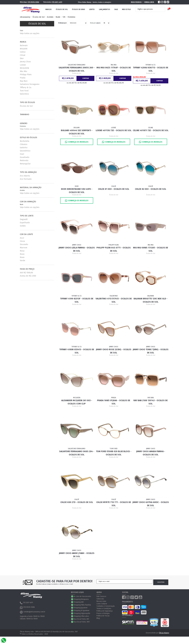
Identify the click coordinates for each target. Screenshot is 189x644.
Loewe (23, 65)
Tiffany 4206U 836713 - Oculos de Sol (151, 69)
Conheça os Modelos (77, 142)
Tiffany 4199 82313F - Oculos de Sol (77, 300)
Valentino (24, 94)
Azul (22, 238)
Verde (23, 260)
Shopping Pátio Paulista (82, 605)
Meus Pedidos (136, 2)
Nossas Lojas (101, 601)
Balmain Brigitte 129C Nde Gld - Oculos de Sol (151, 300)
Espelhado (25, 223)
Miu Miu (24, 71)
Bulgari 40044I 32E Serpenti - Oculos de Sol (77, 132)
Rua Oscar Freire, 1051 (82, 622)
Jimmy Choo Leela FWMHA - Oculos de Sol (77, 249)
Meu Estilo (126, 9)
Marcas (49, 9)
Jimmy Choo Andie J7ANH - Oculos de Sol (77, 555)
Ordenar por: (63, 23)
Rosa (22, 251)
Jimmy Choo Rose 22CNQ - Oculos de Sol (114, 351)
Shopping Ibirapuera (81, 599)
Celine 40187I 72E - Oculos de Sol (151, 130)
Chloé (23, 55)
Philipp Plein (26, 74)
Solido (23, 226)
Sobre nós (100, 599)
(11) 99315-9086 (33, 2)
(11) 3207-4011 (57, 2)
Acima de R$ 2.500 (28, 276)
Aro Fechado (26, 179)
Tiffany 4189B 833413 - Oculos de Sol (77, 351)
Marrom (24, 248)
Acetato (50, 17)
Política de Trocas (103, 616)
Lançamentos (105, 9)
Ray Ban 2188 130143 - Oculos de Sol (151, 402)
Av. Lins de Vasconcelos (82, 596)
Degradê (24, 219)
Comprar (86, 78)
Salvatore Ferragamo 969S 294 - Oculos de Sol (77, 453)
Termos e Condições (104, 608)
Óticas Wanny (164, 633)
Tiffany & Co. (26, 87)
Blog (98, 618)
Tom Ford (24, 91)
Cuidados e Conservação (106, 606)
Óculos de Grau (78, 9)
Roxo (22, 254)
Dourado (24, 244)
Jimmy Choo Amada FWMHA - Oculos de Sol (151, 453)
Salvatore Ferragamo (30, 84)
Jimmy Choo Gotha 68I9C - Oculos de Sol (151, 504)
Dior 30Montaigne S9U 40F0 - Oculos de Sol (77, 191)
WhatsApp (72, 596)
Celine (23, 52)
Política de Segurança (105, 611)
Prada (23, 78)
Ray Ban (24, 81)
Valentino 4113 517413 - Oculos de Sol (114, 300)
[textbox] (148, 9)
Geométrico (25, 151)
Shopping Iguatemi (81, 608)
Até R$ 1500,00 (26, 273)
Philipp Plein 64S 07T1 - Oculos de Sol (114, 249)
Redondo (24, 160)
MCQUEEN (24, 68)
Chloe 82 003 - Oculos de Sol (151, 189)
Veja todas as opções (30, 33)
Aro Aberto (25, 176)
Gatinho (24, 148)
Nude (58, 17)
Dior (22, 58)
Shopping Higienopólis (82, 613)
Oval (22, 154)
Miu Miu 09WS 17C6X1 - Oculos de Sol (151, 249)
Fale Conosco (101, 596)
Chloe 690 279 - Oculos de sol (77, 502)
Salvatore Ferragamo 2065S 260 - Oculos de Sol (77, 69)
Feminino (71, 17)
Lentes (92, 9)
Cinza (22, 241)
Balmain (24, 45)
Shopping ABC (79, 602)
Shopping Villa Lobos (81, 616)
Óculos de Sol (62, 9)
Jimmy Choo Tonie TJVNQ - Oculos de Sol (151, 351)
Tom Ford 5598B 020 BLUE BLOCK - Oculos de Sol (114, 453)
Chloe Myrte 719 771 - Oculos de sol (114, 504)
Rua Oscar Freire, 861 (81, 619)
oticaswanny (25, 17)
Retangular (25, 164)
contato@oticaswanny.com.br (33, 612)
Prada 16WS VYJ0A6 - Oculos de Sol (114, 402)
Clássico (24, 144)
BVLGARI (24, 49)
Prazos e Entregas (103, 613)
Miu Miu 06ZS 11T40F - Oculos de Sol (114, 69)
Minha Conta (149, 2)
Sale (116, 9)
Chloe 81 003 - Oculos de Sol (114, 189)
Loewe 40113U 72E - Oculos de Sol (114, 130)
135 (64, 17)
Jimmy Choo (25, 62)
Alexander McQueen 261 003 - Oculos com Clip (77, 402)
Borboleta (25, 141)
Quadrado (25, 157)
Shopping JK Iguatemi (81, 611)
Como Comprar (102, 604)
